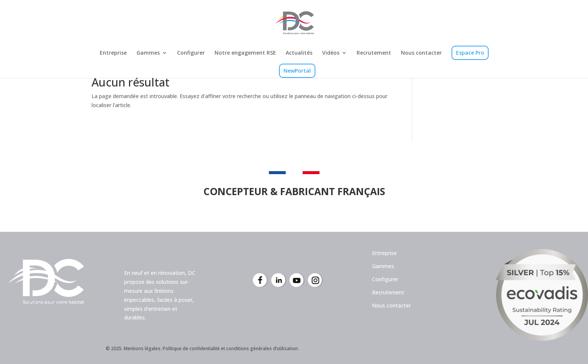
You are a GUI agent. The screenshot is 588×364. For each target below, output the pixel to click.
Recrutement (374, 53)
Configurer (191, 53)
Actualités (299, 53)
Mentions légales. (143, 348)
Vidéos (331, 53)
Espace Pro (470, 53)
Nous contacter (421, 53)
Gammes (148, 53)
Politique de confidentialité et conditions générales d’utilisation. (231, 348)
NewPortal (297, 71)
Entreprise (113, 53)
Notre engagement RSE (245, 53)
